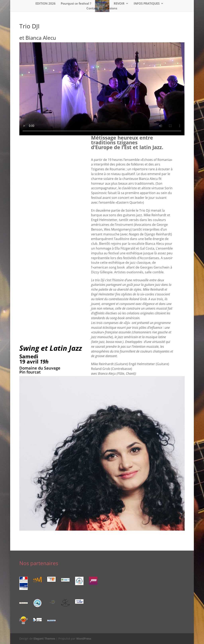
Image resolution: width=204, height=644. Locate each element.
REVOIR (119, 4)
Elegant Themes (44, 639)
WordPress (84, 639)
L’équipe (102, 4)
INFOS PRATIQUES (147, 4)
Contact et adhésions (102, 8)
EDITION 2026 (46, 4)
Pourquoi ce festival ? (76, 4)
